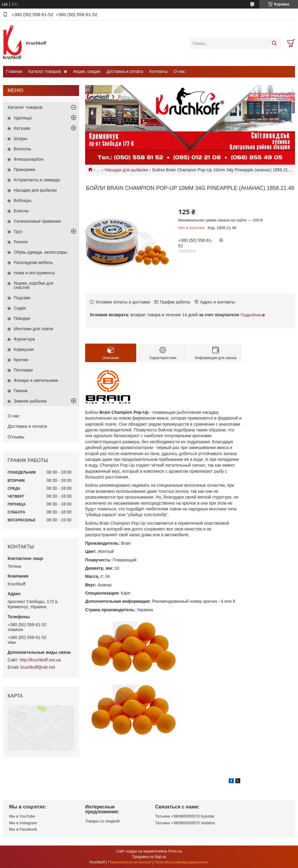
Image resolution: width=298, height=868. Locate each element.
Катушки (22, 128)
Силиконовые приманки (37, 221)
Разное (21, 242)
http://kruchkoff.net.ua (40, 660)
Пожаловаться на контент (130, 862)
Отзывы (16, 437)
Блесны (21, 211)
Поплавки (23, 370)
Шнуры (21, 139)
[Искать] (274, 43)
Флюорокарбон (29, 159)
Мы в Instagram (23, 823)
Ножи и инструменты (34, 273)
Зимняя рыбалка (30, 401)
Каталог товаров (45, 71)
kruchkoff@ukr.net (38, 667)
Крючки (21, 360)
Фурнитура (24, 339)
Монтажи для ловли (33, 329)
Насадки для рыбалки (126, 170)
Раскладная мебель (33, 262)
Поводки (22, 318)
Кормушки (24, 349)
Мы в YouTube (22, 816)
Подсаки (22, 298)
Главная (14, 71)
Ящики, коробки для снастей (34, 285)
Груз (18, 232)
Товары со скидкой (102, 821)
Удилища (23, 118)
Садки (20, 308)
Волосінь (23, 149)
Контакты (158, 71)
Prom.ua (175, 851)
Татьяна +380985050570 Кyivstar (185, 816)
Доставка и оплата (125, 71)
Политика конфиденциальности (181, 862)
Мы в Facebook (23, 829)
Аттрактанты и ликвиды (37, 180)
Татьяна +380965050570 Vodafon (185, 823)
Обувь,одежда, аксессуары (40, 252)
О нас (179, 71)
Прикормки (24, 170)
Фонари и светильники (36, 380)
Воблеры (23, 201)
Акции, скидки (87, 71)
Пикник (21, 391)
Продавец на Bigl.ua (149, 857)
